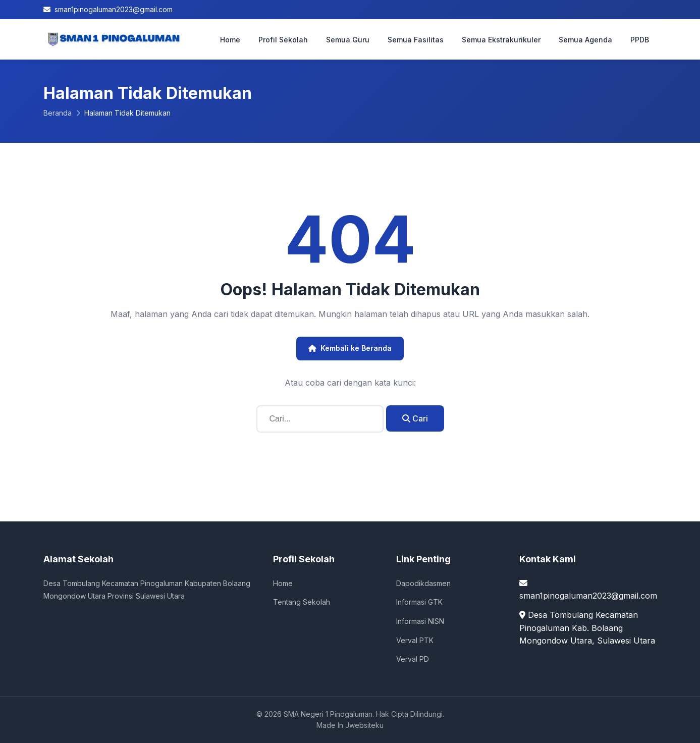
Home (230, 40)
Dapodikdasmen (423, 583)
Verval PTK (415, 640)
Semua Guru (348, 40)
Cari (415, 418)
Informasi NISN (420, 621)
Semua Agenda (585, 40)
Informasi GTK (419, 602)
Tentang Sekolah (302, 602)
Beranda (58, 113)
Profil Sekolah (283, 40)
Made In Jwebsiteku (350, 725)
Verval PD (413, 659)
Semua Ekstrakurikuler (501, 40)
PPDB (640, 40)
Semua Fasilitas (416, 40)
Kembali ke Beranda (350, 348)
